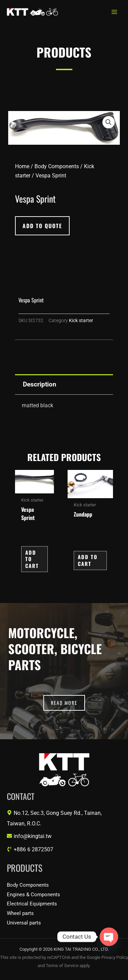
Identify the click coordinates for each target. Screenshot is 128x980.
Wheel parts (20, 913)
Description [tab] (40, 384)
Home (22, 166)
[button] (109, 122)
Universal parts (24, 923)
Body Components (57, 166)
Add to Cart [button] (32, 559)
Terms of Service (62, 966)
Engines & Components (33, 895)
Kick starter (81, 321)
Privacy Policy (115, 957)
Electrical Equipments (32, 904)
